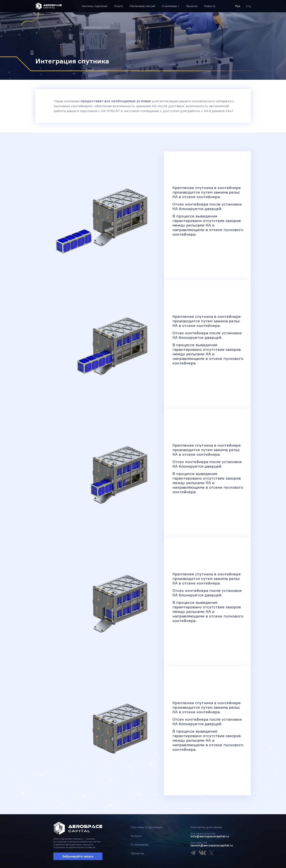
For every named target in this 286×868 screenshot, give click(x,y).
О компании (169, 6)
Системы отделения (95, 6)
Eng (248, 6)
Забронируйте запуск (78, 856)
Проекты (192, 6)
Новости (210, 6)
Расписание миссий (142, 6)
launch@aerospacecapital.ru (212, 845)
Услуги (119, 6)
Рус (238, 6)
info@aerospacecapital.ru (210, 836)
